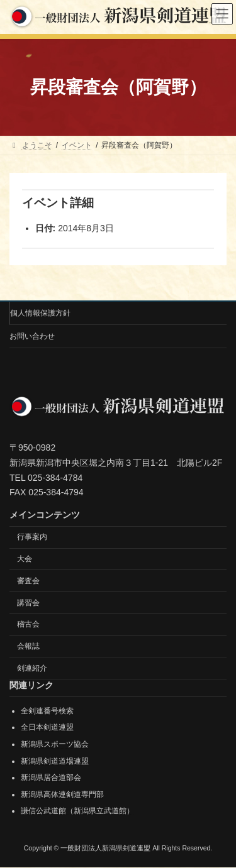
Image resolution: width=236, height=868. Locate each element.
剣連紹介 (32, 668)
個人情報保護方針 (40, 313)
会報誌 (28, 647)
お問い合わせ (32, 336)
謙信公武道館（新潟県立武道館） (77, 811)
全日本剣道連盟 (47, 728)
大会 (25, 559)
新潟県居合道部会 (51, 778)
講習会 (28, 603)
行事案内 (32, 537)
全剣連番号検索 (47, 711)
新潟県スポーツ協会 (55, 744)
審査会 (28, 581)
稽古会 (28, 625)
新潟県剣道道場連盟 (55, 761)
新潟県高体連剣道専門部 (62, 794)
